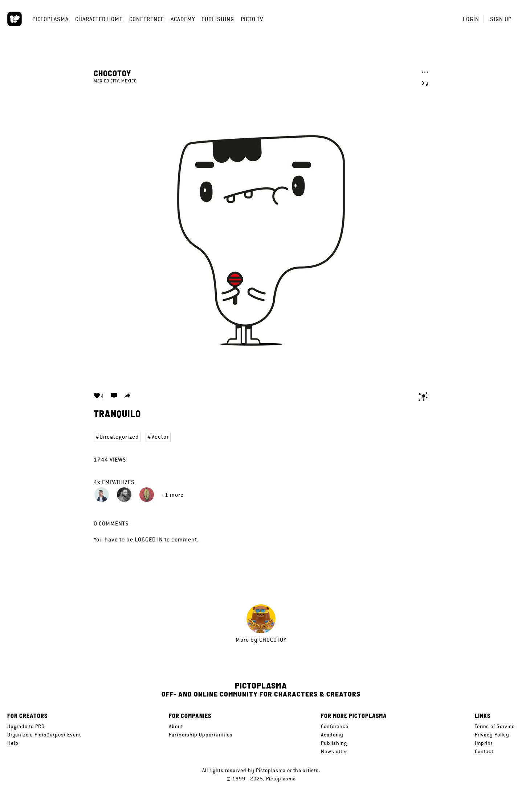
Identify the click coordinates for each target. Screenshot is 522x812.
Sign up (501, 19)
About (176, 726)
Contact (484, 751)
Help (13, 743)
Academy (183, 19)
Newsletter (334, 751)
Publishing (218, 19)
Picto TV (252, 19)
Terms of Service (495, 726)
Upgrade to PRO (26, 726)
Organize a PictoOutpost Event (44, 735)
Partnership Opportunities (201, 735)
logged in (149, 539)
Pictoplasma (50, 19)
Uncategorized (119, 437)
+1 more (172, 495)
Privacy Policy (492, 735)
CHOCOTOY (112, 73)
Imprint (484, 743)
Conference (147, 19)
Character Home (99, 19)
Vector (160, 437)
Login (471, 19)
